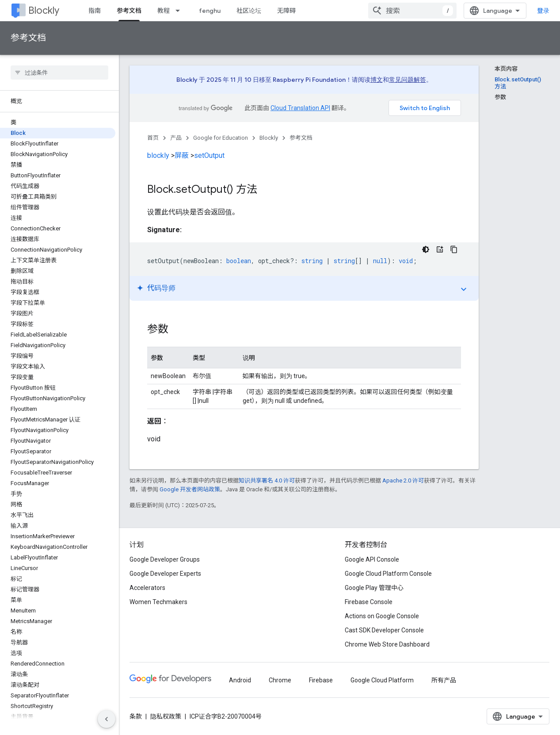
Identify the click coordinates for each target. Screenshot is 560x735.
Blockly (44, 10)
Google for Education (221, 138)
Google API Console (372, 559)
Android (240, 680)
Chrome (280, 680)
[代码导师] (440, 249)
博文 (377, 80)
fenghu (210, 11)
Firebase (321, 680)
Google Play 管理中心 (374, 588)
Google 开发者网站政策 (190, 489)
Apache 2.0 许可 (403, 480)
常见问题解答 (408, 80)
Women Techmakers (158, 602)
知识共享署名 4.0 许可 (267, 480)
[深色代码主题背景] (426, 249)
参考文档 (28, 38)
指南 (95, 11)
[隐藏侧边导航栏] (107, 719)
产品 (176, 138)
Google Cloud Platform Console (388, 574)
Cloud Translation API (300, 108)
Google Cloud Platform (382, 680)
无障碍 (286, 11)
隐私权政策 (166, 716)
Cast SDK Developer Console (384, 630)
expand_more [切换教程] (464, 289)
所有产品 (444, 680)
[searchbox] (59, 73)
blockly (158, 155)
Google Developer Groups (165, 559)
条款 (136, 716)
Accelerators (147, 588)
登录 (543, 11)
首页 (153, 138)
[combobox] (412, 11)
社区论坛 (249, 11)
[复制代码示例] (454, 249)
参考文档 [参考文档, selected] (129, 11)
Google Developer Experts (165, 574)
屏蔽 (182, 155)
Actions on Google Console (382, 616)
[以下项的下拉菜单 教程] (180, 11)
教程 (164, 11)
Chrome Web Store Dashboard (387, 644)
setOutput (209, 155)
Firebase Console (369, 602)
